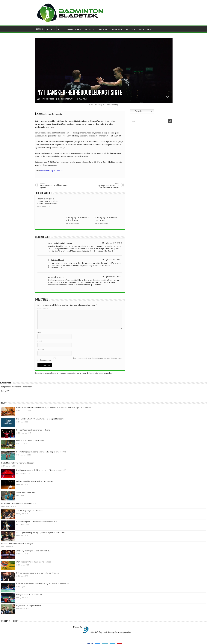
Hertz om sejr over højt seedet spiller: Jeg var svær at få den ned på (43, 584)
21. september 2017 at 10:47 (112, 243)
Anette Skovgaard (56, 277)
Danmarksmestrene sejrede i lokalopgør (17, 544)
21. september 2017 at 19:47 (112, 277)
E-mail (40, 341)
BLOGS (51, 30)
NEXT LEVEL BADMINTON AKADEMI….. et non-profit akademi (40, 419)
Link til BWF (6, 391)
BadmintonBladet (46, 99)
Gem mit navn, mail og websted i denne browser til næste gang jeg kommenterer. (80, 359)
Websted (41, 350)
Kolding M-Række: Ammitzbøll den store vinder (35, 481)
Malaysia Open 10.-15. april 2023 (29, 595)
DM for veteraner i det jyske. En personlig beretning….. (38, 573)
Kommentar (43, 309)
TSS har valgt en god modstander (30, 511)
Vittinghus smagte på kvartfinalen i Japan (54, 185)
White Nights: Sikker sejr (26, 492)
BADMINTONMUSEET (96, 30)
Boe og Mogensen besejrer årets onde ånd (33, 430)
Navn (39, 333)
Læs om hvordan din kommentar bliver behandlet (92, 373)
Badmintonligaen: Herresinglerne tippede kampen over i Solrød (41, 452)
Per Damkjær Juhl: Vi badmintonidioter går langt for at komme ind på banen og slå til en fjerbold (54, 408)
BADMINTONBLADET (137, 30)
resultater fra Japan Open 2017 (52, 171)
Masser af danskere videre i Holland (30, 441)
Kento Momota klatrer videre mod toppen (18, 463)
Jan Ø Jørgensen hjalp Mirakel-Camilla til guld (34, 551)
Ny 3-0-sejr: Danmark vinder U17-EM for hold (19, 503)
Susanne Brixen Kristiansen (60, 243)
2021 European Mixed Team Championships (34, 562)
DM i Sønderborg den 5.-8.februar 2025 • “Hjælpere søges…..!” (41, 470)
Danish (136, 112)
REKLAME (117, 30)
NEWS (39, 29)
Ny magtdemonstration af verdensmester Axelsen (105, 185)
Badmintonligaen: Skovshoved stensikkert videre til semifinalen (49, 201)
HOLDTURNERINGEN (70, 30)
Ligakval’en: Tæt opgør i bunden (29, 606)
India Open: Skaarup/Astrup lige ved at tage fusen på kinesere (41, 533)
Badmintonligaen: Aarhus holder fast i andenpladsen (37, 522)
